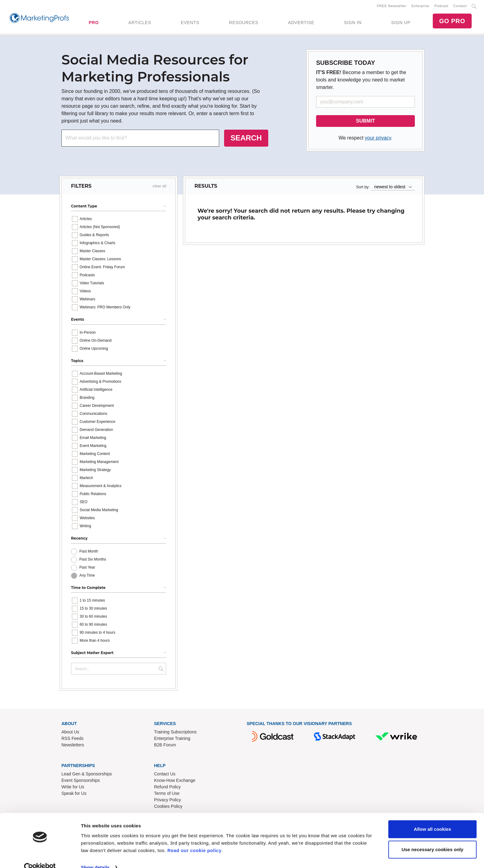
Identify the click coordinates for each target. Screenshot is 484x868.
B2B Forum (165, 746)
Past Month (89, 553)
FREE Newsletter (392, 6)
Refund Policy (167, 788)
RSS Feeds (73, 740)
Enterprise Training (172, 740)
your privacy (378, 139)
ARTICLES (140, 23)
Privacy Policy (167, 801)
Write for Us (73, 788)
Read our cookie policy (194, 839)
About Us (70, 733)
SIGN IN (353, 23)
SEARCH (246, 139)
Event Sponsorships (81, 782)
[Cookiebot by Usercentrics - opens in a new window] (40, 856)
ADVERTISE (301, 23)
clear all (159, 187)
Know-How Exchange (175, 782)
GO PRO (452, 22)
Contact (460, 6)
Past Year (87, 569)
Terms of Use (167, 795)
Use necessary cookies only (432, 838)
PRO (94, 23)
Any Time (87, 577)
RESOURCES (244, 23)
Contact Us (165, 775)
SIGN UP (401, 23)
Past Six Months (93, 561)
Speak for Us (74, 795)
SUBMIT (365, 122)
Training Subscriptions (175, 733)
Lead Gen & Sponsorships (87, 775)
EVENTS (190, 23)
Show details (95, 856)
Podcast (441, 6)
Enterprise (420, 6)
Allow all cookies (433, 818)
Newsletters (73, 746)
